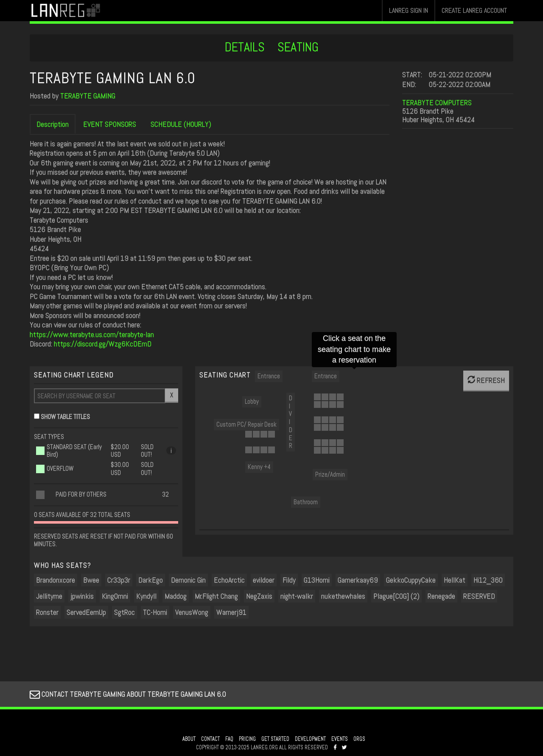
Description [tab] (53, 124)
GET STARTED (275, 739)
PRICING (247, 739)
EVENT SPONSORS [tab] (110, 124)
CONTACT (210, 739)
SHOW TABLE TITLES (65, 417)
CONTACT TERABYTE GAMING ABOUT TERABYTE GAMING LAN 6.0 (128, 694)
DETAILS (245, 47)
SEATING (298, 47)
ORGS (359, 739)
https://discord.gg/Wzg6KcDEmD (103, 344)
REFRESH (486, 380)
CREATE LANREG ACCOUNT (474, 10)
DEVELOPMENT (310, 739)
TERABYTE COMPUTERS (437, 102)
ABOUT (189, 739)
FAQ (229, 739)
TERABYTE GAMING (88, 96)
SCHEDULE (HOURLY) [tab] (181, 124)
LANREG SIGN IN (409, 10)
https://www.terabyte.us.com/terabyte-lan (92, 334)
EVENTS (340, 739)
